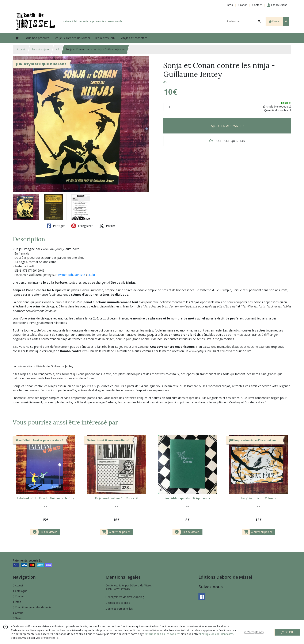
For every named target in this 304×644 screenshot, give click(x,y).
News (17, 618)
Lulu (92, 275)
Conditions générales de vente (32, 607)
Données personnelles (119, 609)
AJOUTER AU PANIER (227, 126)
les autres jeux (41, 49)
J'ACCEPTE (288, 632)
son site (80, 275)
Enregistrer (82, 226)
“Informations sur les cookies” (162, 634)
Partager (56, 226)
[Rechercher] (259, 21)
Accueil (21, 49)
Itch (71, 275)
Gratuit (18, 613)
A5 (58, 49)
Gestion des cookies (118, 603)
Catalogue (20, 591)
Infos (17, 602)
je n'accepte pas (254, 632)
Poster (107, 226)
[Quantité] (171, 107)
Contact (257, 5)
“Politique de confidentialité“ (216, 634)
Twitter (62, 275)
